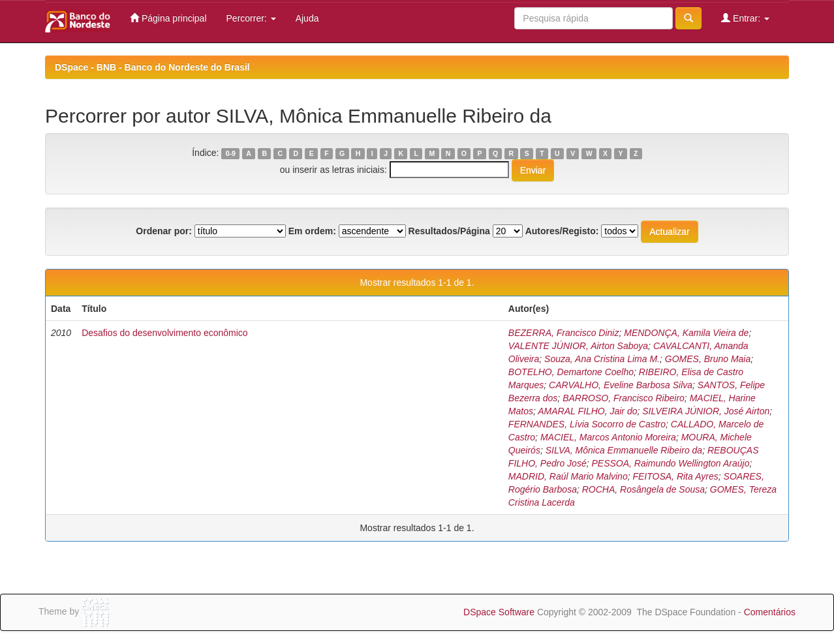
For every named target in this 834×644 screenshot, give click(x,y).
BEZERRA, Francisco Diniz (564, 333)
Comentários (770, 612)
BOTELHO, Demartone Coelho (571, 372)
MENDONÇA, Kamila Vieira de (686, 333)
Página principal (168, 18)
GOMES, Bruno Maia (708, 359)
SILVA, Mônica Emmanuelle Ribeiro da (624, 450)
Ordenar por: (164, 231)
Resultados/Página (449, 231)
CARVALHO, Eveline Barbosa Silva (621, 385)
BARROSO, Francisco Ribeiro (624, 398)
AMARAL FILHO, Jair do (587, 411)
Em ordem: (312, 231)
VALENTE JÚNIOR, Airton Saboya (578, 346)
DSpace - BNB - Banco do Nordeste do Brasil (152, 67)
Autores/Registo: (562, 231)
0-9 (231, 153)
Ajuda (307, 18)
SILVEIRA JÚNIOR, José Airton (706, 411)
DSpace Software (499, 612)
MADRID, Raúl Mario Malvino (568, 476)
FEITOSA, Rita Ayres (675, 476)
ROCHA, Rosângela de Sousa (643, 489)
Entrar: (745, 18)
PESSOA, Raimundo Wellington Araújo (670, 463)
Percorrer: (251, 18)
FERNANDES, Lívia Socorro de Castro (587, 424)
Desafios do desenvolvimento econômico (164, 333)
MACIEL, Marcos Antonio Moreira (608, 437)
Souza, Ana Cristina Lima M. (602, 359)
